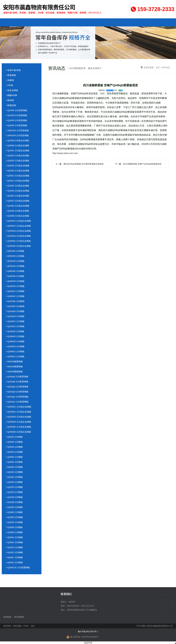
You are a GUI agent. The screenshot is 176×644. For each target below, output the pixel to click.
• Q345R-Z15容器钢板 (17, 125)
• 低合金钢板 (12, 90)
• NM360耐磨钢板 (15, 372)
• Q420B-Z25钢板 (14, 497)
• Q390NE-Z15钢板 (15, 336)
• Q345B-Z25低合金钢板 (18, 211)
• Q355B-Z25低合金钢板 (18, 140)
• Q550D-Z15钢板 (15, 452)
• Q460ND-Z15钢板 (15, 286)
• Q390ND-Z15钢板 (15, 346)
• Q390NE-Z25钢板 (15, 331)
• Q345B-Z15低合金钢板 (18, 216)
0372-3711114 (87, 606)
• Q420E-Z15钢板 (14, 482)
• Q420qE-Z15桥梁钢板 (17, 382)
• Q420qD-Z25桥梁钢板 (17, 387)
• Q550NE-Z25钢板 (15, 251)
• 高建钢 (10, 80)
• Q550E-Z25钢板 (14, 437)
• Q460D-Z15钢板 (15, 472)
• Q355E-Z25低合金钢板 (18, 156)
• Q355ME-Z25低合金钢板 (19, 432)
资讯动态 (114, 22)
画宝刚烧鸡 (19, 617)
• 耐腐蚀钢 (11, 105)
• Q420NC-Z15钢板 (15, 321)
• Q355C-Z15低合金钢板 (18, 176)
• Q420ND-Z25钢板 (15, 311)
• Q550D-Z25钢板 (15, 447)
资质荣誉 (131, 22)
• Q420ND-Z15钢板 (15, 316)
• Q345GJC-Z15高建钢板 (18, 567)
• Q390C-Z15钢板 (15, 537)
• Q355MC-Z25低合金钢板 (19, 412)
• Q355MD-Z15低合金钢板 (19, 422)
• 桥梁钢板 (11, 75)
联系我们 (166, 22)
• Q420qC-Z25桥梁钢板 (17, 397)
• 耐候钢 (10, 100)
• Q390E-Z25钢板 (14, 507)
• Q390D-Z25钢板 (15, 517)
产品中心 (45, 22)
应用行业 (79, 22)
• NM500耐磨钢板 (15, 361)
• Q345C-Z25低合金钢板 (18, 201)
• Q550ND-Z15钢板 (15, 266)
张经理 (72, 602)
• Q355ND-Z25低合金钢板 (19, 231)
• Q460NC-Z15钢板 (15, 296)
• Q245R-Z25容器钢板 (17, 110)
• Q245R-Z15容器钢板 (17, 115)
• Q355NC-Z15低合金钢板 (19, 226)
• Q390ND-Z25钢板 (15, 341)
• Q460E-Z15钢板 (14, 457)
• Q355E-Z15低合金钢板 (18, 161)
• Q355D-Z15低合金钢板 (18, 171)
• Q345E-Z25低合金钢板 (18, 186)
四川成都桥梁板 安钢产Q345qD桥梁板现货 (142, 164)
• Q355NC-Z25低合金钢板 (19, 221)
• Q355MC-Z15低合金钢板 (19, 407)
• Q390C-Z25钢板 (15, 542)
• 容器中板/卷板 (14, 70)
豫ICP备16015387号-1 (88, 632)
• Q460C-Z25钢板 (15, 557)
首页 (158, 67)
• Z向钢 (10, 85)
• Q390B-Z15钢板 (14, 532)
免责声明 (88, 643)
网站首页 (10, 22)
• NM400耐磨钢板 (15, 366)
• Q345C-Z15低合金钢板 (18, 150)
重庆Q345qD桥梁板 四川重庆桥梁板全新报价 (84, 164)
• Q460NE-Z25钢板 (15, 271)
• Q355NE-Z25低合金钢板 (18, 246)
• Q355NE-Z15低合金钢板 (18, 241)
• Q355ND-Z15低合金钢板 (19, 236)
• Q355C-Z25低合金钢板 (18, 181)
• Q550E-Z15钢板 (14, 442)
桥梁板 (90, 94)
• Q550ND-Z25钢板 (15, 261)
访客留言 (149, 22)
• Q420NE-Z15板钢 (15, 306)
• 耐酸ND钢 (12, 95)
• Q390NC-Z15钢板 (15, 356)
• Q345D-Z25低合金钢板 (18, 191)
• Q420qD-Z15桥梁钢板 (17, 392)
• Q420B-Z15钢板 (14, 502)
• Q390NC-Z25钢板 (15, 351)
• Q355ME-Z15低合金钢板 (19, 427)
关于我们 (28, 22)
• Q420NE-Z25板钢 (15, 301)
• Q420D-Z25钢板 (15, 487)
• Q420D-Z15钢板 (15, 492)
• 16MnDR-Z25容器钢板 (17, 135)
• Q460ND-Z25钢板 (15, 281)
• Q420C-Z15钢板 (15, 547)
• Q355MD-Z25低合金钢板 (19, 417)
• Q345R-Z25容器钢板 (17, 120)
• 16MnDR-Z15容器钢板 (17, 130)
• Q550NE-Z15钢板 (15, 256)
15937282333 (73, 606)
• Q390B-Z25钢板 (14, 527)
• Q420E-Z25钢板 (14, 477)
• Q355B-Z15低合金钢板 (18, 145)
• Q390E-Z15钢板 (14, 512)
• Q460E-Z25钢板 (14, 462)
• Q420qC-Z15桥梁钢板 (17, 402)
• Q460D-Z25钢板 (15, 467)
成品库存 (62, 22)
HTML (26, 626)
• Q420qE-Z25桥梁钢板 (17, 377)
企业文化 (97, 22)
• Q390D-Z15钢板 (15, 522)
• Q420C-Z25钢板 (15, 552)
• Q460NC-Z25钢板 (15, 291)
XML (33, 626)
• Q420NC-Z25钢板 (15, 326)
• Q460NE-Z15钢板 (15, 276)
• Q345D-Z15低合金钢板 (18, 206)
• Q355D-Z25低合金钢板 (18, 166)
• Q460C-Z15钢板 (15, 562)
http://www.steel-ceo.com (65, 153)
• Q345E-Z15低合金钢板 (18, 196)
